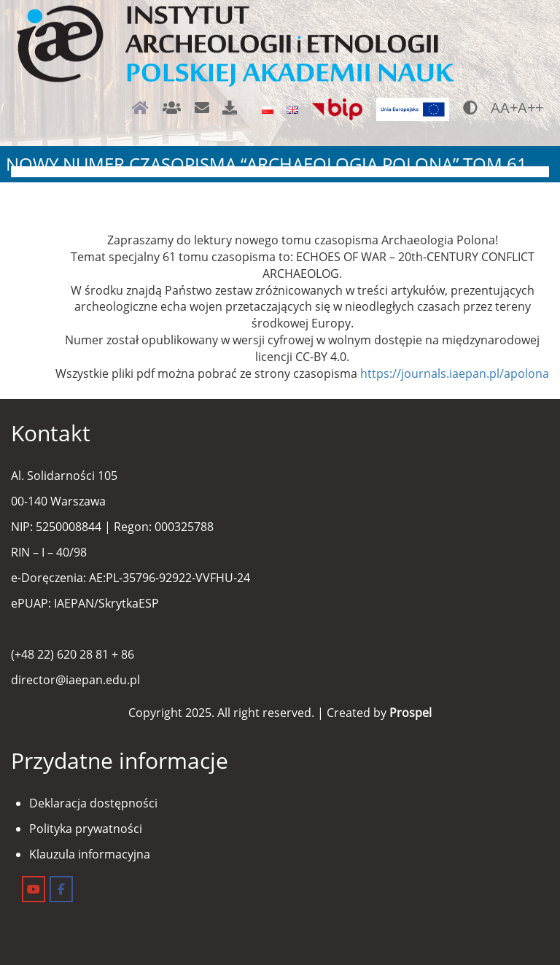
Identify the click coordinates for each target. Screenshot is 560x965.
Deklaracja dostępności (93, 803)
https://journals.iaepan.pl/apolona (455, 373)
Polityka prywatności (86, 829)
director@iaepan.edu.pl (75, 680)
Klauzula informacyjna (90, 854)
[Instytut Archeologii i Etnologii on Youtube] (34, 889)
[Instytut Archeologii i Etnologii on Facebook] (61, 889)
